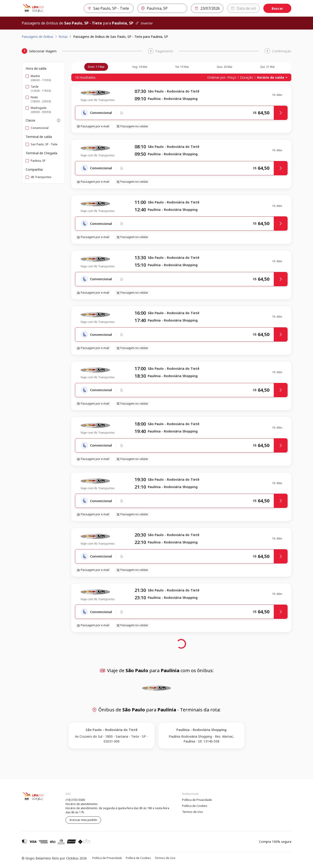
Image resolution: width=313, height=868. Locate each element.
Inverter (144, 23)
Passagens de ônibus (38, 37)
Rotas (63, 37)
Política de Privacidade (197, 800)
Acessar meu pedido (83, 820)
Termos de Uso (193, 812)
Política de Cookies (195, 806)
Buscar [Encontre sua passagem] (277, 8)
